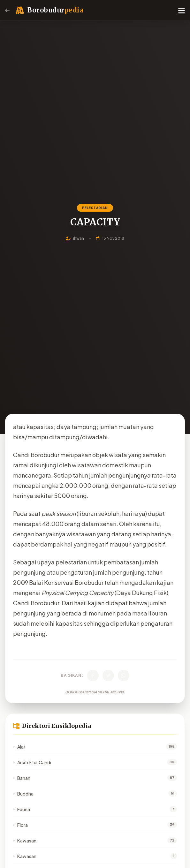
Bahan (22, 778)
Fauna (22, 809)
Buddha (23, 794)
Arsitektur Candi (32, 762)
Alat (19, 747)
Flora (20, 825)
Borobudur (55, 10)
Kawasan (25, 841)
